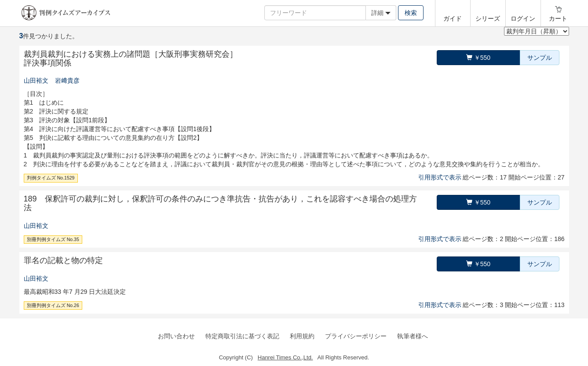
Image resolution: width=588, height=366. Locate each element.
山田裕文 (36, 81)
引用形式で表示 (440, 177)
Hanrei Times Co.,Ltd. (285, 357)
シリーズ (488, 18)
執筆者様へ (413, 336)
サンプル (540, 58)
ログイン (523, 18)
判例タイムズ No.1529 (51, 178)
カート (558, 18)
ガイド (453, 18)
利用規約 (302, 336)
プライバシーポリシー (356, 336)
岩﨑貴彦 (67, 81)
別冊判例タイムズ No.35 (53, 239)
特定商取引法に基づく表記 (242, 336)
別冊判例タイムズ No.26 (53, 305)
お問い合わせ (176, 336)
